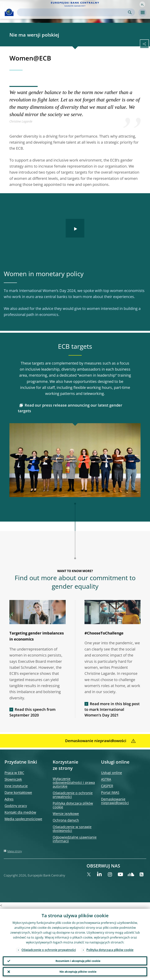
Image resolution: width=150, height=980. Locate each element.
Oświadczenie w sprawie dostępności (72, 829)
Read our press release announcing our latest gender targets (70, 408)
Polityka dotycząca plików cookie (73, 805)
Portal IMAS (110, 792)
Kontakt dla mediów (20, 812)
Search (130, 12)
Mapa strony (15, 851)
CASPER (107, 786)
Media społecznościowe (23, 819)
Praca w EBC (14, 773)
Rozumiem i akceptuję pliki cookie (78, 961)
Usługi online (112, 773)
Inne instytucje (16, 786)
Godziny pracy (16, 806)
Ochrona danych (66, 820)
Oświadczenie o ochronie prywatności (73, 795)
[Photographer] (63, 621)
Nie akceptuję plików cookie (78, 972)
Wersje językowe (66, 814)
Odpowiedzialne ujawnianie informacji (75, 839)
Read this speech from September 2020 (32, 712)
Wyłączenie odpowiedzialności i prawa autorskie (74, 782)
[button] (142, 4)
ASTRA (106, 779)
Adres (9, 799)
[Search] (73, 12)
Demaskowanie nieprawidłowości (115, 801)
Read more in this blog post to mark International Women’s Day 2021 (112, 709)
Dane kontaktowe (18, 792)
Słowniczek (13, 779)
